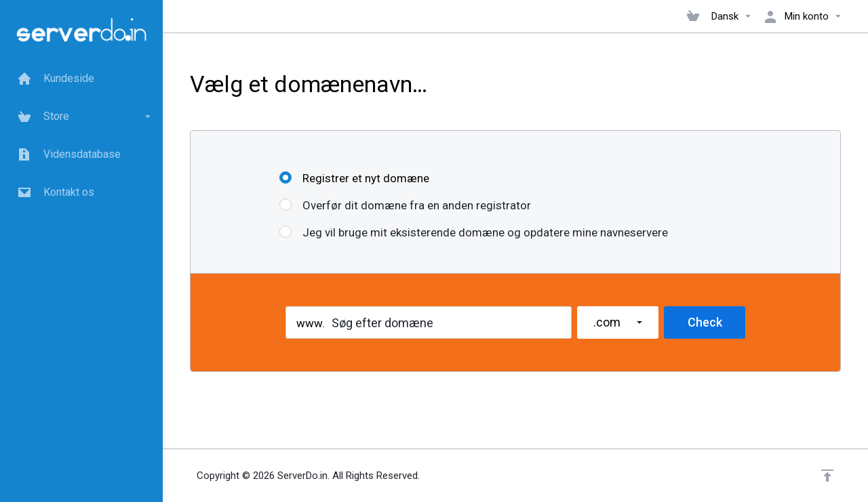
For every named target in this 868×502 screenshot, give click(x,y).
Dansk (732, 16)
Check (705, 322)
